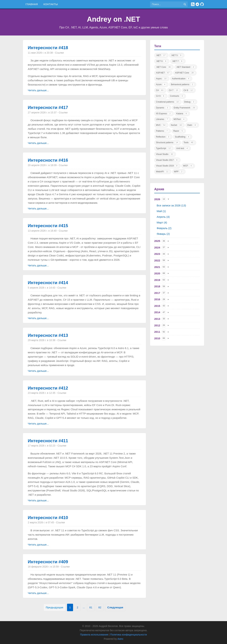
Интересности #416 (48, 160)
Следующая (115, 607)
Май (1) (161, 211)
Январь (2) (163, 234)
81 (91, 607)
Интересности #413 (48, 335)
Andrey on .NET (113, 19)
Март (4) (162, 222)
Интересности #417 (48, 107)
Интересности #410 (48, 518)
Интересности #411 (48, 441)
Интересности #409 (48, 562)
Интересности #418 (48, 48)
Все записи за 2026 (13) (171, 205)
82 (100, 607)
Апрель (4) (163, 217)
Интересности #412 (48, 388)
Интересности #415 (48, 226)
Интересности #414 (48, 283)
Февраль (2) (164, 228)
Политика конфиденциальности (129, 635)
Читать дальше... (38, 90)
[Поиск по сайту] (166, 4)
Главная (32, 4)
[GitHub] (202, 4)
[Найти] (185, 4)
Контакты (51, 4)
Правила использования (94, 635)
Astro (120, 639)
